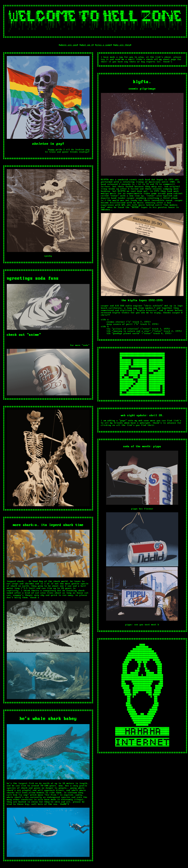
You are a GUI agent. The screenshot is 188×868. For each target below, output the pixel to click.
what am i (87, 49)
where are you (69, 49)
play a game (104, 49)
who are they (122, 49)
